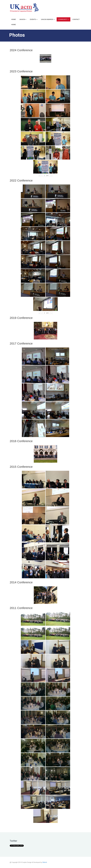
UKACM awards (48, 19)
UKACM (23, 19)
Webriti (45, 862)
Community (63, 19)
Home (14, 19)
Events (34, 19)
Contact (76, 19)
